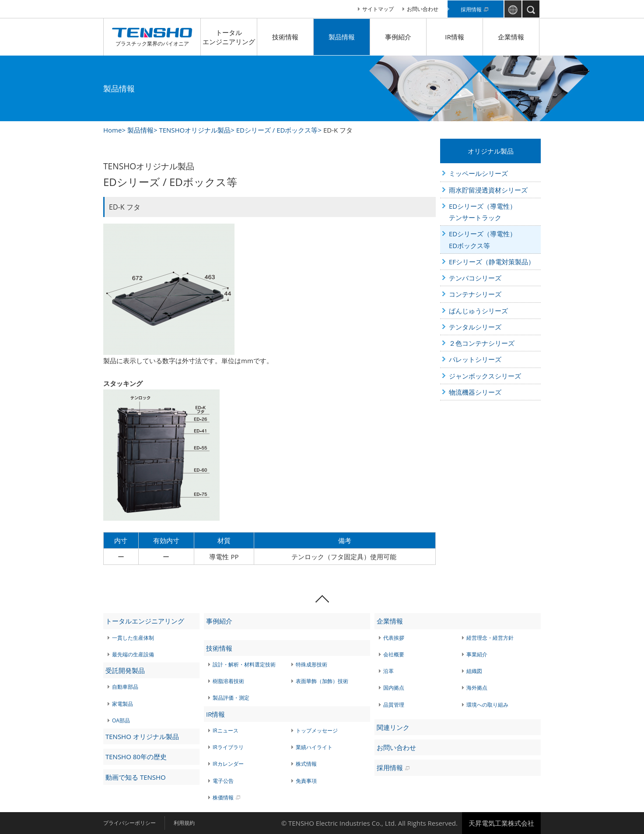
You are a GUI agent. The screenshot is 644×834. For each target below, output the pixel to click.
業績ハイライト (314, 747)
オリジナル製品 (491, 151)
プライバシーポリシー (129, 823)
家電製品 (122, 704)
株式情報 (306, 764)
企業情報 (511, 37)
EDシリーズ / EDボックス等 (277, 130)
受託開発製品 (125, 670)
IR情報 (454, 37)
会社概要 (394, 654)
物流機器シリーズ (475, 392)
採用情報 (471, 9)
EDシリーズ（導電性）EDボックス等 (483, 239)
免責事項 (306, 781)
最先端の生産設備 (133, 654)
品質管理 (394, 705)
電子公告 (223, 781)
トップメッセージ (317, 731)
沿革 (388, 671)
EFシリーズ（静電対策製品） (492, 262)
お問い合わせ (423, 9)
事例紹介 (398, 37)
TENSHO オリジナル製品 (142, 736)
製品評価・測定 (231, 698)
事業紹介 (477, 654)
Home (112, 130)
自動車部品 (125, 687)
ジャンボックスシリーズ (485, 376)
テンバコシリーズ (475, 278)
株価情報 (223, 797)
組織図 (474, 671)
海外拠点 (477, 688)
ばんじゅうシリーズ (478, 311)
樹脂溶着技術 (228, 681)
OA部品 (121, 720)
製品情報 (342, 37)
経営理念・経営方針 (490, 638)
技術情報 (285, 37)
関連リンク (393, 727)
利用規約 (184, 823)
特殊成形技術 (311, 664)
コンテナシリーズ (475, 294)
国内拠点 (394, 688)
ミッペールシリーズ (478, 173)
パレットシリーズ (475, 359)
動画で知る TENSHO (136, 777)
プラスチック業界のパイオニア (152, 37)
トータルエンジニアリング (229, 37)
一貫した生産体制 (133, 638)
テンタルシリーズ (475, 327)
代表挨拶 (394, 638)
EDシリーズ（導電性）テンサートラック (483, 212)
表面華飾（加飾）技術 (322, 681)
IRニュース (226, 731)
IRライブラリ (228, 747)
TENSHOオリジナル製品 (195, 130)
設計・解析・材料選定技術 (244, 664)
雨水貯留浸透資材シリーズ (488, 190)
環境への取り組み (487, 705)
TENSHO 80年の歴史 (136, 757)
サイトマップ (378, 9)
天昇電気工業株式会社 (501, 823)
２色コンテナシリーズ (482, 343)
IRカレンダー (228, 764)
